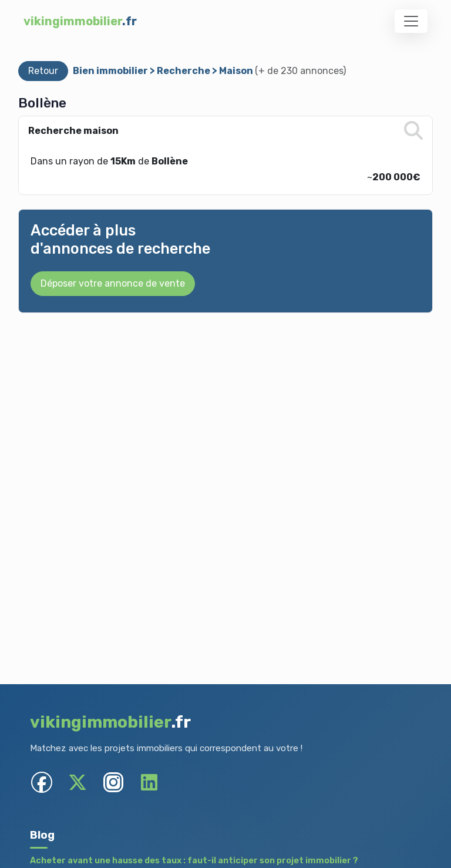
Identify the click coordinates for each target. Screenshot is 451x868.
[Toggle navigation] (411, 21)
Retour (43, 71)
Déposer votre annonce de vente (113, 283)
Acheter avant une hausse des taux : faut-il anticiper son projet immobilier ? (194, 861)
